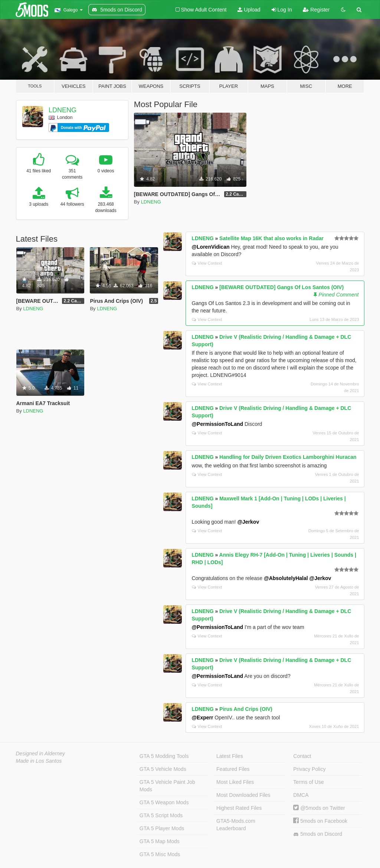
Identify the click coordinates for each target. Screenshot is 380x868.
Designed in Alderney (41, 753)
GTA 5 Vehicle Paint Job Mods (167, 786)
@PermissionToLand (217, 424)
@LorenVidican (210, 247)
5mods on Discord (318, 834)
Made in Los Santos (39, 761)
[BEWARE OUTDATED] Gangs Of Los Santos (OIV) (281, 287)
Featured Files (233, 769)
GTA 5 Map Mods (160, 841)
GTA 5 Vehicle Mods (163, 769)
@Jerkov (248, 522)
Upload (249, 10)
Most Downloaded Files (243, 795)
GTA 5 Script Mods (161, 815)
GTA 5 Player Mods (162, 828)
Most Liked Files (235, 782)
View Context (207, 263)
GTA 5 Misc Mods (160, 854)
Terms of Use (308, 782)
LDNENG (63, 110)
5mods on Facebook (320, 821)
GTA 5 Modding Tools (164, 756)
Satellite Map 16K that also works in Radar (271, 238)
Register (316, 10)
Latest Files (230, 756)
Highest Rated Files (239, 808)
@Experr (202, 718)
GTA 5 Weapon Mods (164, 802)
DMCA (301, 795)
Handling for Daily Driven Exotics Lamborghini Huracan (288, 457)
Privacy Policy (309, 769)
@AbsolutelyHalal (286, 578)
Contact (302, 756)
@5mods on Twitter (319, 808)
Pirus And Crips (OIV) (246, 709)
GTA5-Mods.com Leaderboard (236, 825)
